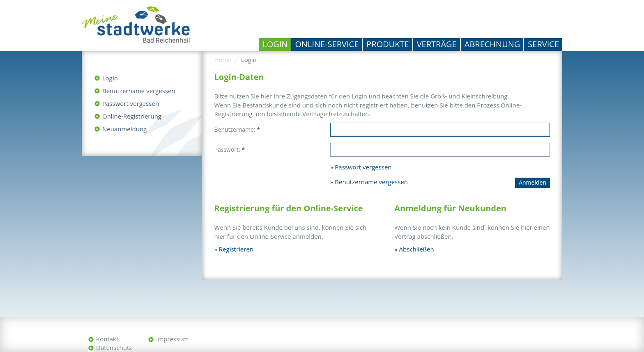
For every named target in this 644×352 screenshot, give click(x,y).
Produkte (388, 44)
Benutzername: (237, 129)
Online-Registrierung (132, 116)
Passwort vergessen (131, 103)
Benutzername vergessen (139, 91)
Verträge (437, 44)
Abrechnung (492, 44)
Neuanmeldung (124, 129)
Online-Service (327, 44)
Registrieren (236, 249)
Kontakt (107, 339)
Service (543, 44)
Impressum (172, 339)
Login (275, 44)
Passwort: (230, 150)
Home (223, 59)
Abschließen (417, 249)
